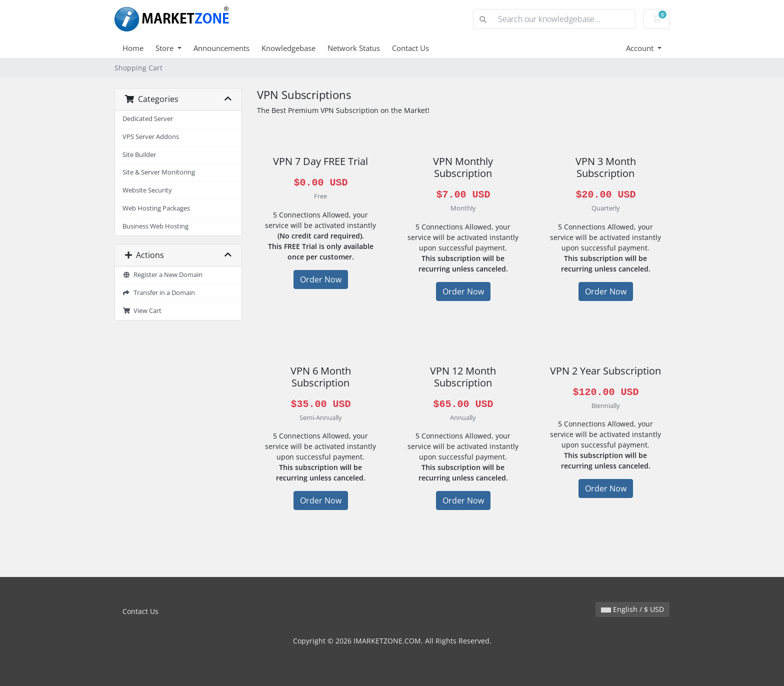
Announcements (221, 48)
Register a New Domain (162, 275)
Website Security (147, 190)
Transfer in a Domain (159, 293)
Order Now (321, 279)
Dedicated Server (148, 119)
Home (133, 48)
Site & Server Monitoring (159, 172)
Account (641, 48)
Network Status (354, 48)
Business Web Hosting (155, 226)
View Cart (142, 311)
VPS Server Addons (151, 137)
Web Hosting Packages (156, 208)
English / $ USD (632, 609)
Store (165, 48)
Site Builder (139, 155)
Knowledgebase (288, 48)
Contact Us (410, 48)
